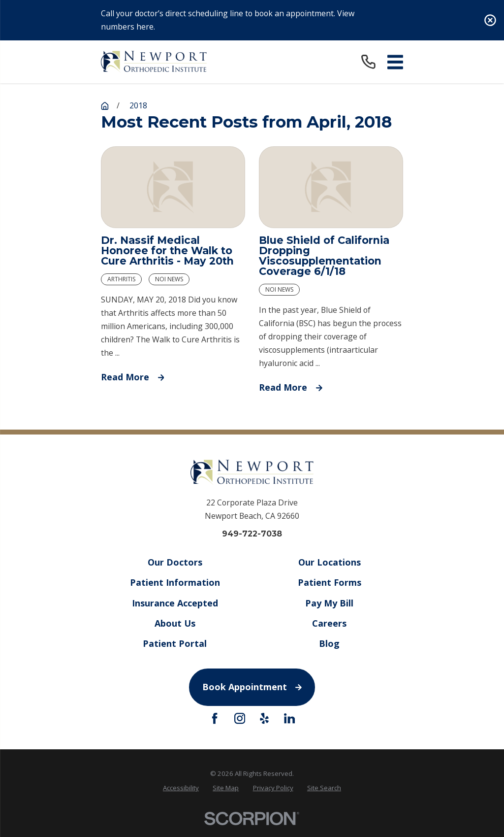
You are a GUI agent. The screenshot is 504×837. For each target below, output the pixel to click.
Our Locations (330, 562)
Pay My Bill (329, 603)
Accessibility (181, 788)
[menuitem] (181, 788)
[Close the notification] (490, 20)
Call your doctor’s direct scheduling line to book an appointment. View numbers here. (228, 20)
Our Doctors (174, 562)
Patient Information (174, 582)
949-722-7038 (252, 534)
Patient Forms (330, 582)
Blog (329, 643)
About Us (174, 623)
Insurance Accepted (174, 603)
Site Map (226, 788)
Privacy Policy (273, 788)
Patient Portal (175, 643)
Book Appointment (252, 687)
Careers (329, 623)
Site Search (324, 788)
